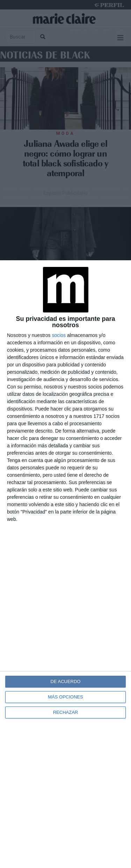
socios (59, 335)
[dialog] (65, 564)
